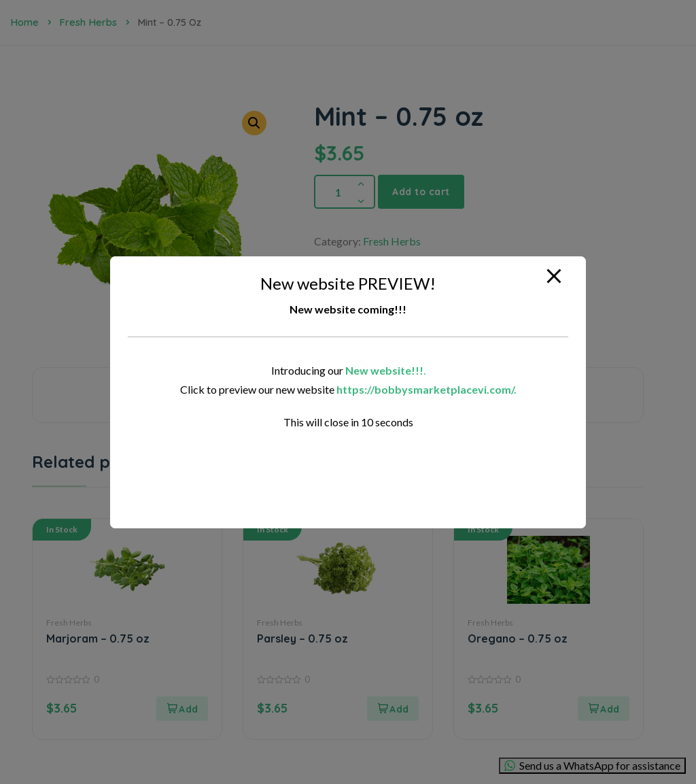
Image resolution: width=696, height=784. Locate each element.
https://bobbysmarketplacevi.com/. (427, 389)
